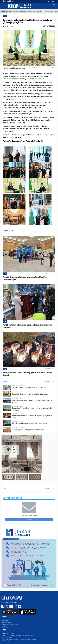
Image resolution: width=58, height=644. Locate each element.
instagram (15, 606)
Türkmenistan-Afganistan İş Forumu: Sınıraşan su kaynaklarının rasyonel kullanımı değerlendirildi (33, 409)
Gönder (29, 520)
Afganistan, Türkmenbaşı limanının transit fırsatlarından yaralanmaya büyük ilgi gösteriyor (32, 402)
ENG (44, 1)
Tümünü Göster (50, 382)
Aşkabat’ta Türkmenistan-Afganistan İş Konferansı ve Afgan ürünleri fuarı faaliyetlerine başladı (25, 278)
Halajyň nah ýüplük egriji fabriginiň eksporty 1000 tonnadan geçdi (29, 387)
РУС (53, 1)
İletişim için (5, 627)
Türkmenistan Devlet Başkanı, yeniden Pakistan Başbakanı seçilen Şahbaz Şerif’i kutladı (33, 417)
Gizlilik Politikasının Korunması (10, 624)
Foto (5, 16)
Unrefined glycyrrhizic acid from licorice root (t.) (24, 11)
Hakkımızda (5, 620)
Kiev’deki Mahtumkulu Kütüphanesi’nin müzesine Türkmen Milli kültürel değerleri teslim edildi (27, 326)
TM (49, 1)
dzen (19, 606)
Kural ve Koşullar (6, 622)
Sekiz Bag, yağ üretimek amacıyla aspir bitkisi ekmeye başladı (28, 430)
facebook (3, 606)
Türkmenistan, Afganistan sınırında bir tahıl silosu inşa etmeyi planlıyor (30, 394)
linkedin (11, 606)
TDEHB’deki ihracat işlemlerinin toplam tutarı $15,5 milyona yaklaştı (30, 423)
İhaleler (6, 488)
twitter (7, 606)
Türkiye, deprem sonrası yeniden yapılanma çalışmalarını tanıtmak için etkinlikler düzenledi (27, 374)
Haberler (6, 382)
